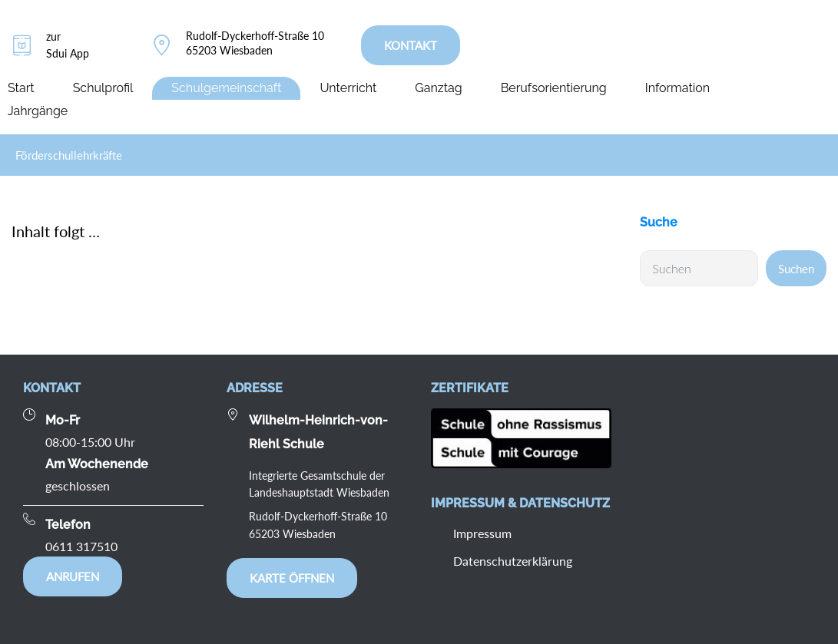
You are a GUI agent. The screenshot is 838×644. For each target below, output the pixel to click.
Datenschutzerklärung (513, 561)
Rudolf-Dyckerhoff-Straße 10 (255, 36)
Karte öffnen (292, 578)
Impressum (482, 533)
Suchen (796, 269)
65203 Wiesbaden (229, 50)
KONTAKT (411, 45)
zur (53, 36)
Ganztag (438, 88)
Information (677, 88)
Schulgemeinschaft (226, 88)
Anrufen (73, 576)
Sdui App (68, 53)
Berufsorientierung (554, 88)
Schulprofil (103, 88)
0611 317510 (81, 546)
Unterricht (348, 88)
